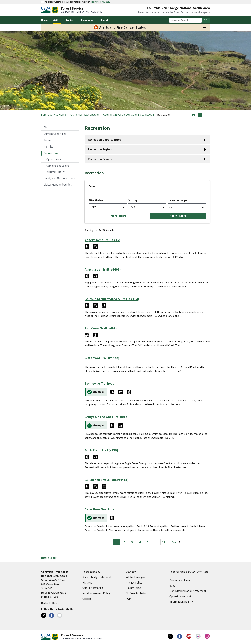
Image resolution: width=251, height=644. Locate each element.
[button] (193, 115)
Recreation (51, 153)
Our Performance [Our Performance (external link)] (93, 588)
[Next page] (177, 542)
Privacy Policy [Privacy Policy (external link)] (134, 583)
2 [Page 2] (124, 542)
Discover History (56, 172)
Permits (48, 147)
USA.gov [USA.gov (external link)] (131, 572)
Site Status (96, 200)
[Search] (206, 20)
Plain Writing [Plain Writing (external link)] (133, 588)
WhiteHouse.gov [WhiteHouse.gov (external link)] (136, 577)
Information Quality (181, 602)
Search (93, 186)
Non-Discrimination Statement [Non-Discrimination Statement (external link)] (188, 591)
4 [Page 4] (140, 542)
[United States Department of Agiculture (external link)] (47, 10)
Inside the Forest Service (176, 12)
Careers (87, 599)
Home (44, 20)
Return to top (49, 558)
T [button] (200, 115)
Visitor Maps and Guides (58, 185)
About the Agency (201, 12)
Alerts (47, 127)
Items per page (177, 200)
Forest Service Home (149, 12)
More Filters (118, 216)
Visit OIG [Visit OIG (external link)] (87, 583)
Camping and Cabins (58, 166)
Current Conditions (55, 134)
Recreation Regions (100, 149)
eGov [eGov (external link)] (172, 586)
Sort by (133, 200)
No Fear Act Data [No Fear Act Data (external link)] (136, 593)
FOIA (129, 599)
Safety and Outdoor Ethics (59, 178)
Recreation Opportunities (104, 140)
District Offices (50, 603)
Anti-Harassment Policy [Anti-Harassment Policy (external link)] (96, 593)
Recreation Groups (100, 159)
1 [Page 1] (116, 542)
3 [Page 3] (132, 542)
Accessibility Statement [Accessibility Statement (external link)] (97, 577)
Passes (48, 140)
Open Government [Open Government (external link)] (180, 596)
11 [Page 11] (164, 542)
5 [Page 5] (148, 542)
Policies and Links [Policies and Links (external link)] (180, 580)
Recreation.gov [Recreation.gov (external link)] (91, 572)
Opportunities (54, 159)
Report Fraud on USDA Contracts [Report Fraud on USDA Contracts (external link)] (189, 572)
